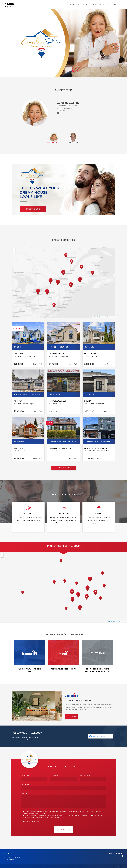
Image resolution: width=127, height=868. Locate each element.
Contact (114, 4)
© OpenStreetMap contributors (108, 317)
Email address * (86, 776)
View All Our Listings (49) (64, 468)
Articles (87, 4)
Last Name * (55, 776)
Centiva (121, 866)
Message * (25, 794)
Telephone (25, 785)
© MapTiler (99, 317)
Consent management (92, 866)
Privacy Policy (26, 822)
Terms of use (35, 822)
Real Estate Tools (101, 4)
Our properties (74, 4)
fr (123, 4)
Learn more (71, 717)
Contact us (64, 829)
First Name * (26, 776)
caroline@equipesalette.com (65, 109)
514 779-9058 (61, 110)
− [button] (14, 251)
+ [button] (14, 249)
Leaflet (94, 317)
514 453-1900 (10, 860)
